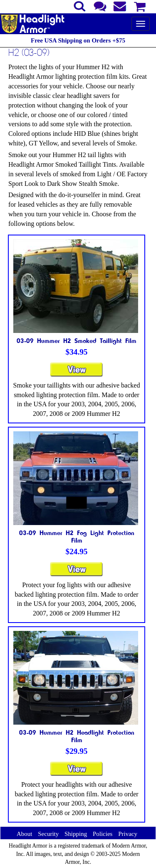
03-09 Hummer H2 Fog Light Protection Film (77, 536)
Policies (103, 834)
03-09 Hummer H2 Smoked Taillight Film (77, 340)
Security (48, 834)
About (25, 834)
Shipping (76, 834)
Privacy (128, 834)
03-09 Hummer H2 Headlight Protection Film (77, 736)
